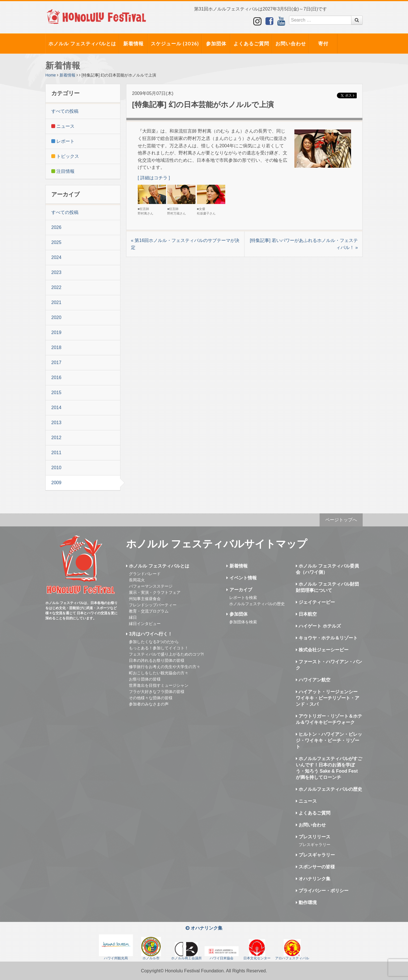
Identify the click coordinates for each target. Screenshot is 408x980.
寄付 (323, 44)
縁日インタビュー (145, 624)
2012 (56, 438)
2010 (56, 468)
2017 (56, 363)
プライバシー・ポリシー (322, 891)
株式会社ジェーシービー (322, 650)
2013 (56, 423)
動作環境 (306, 903)
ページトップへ (341, 520)
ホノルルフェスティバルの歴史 (257, 604)
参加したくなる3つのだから (154, 642)
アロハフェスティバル (292, 950)
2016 (56, 378)
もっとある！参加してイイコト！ (159, 648)
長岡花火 (137, 580)
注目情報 (63, 171)
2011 (56, 453)
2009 (56, 483)
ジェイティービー (315, 602)
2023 (56, 272)
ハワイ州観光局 (116, 947)
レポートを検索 (243, 598)
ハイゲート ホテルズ (318, 626)
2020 (56, 317)
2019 (56, 332)
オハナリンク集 (313, 879)
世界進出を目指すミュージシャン (159, 685)
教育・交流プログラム (149, 611)
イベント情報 (241, 578)
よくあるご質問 (251, 44)
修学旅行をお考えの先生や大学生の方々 (165, 667)
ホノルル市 (151, 949)
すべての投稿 (65, 111)
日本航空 (306, 614)
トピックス (65, 156)
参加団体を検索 (243, 622)
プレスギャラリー (314, 845)
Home (51, 75)
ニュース (63, 126)
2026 (56, 227)
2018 (56, 347)
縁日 (133, 617)
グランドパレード (145, 574)
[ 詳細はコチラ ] (154, 178)
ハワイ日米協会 (222, 953)
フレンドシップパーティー (153, 605)
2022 (56, 287)
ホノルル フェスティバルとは (82, 44)
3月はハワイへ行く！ (149, 634)
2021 (56, 302)
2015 (56, 393)
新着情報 (133, 44)
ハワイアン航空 (313, 680)
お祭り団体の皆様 (145, 679)
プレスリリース (313, 837)
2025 (56, 242)
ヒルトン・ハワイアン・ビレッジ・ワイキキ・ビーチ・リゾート (329, 740)
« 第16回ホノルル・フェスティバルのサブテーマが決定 (185, 244)
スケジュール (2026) (175, 44)
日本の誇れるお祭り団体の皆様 (157, 660)
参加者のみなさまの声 (149, 704)
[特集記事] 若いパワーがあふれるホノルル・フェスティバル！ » (304, 244)
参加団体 (216, 44)
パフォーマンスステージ (151, 586)
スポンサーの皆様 (315, 867)
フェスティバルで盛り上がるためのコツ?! (166, 654)
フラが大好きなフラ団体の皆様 (157, 692)
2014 (56, 408)
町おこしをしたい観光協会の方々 (159, 673)
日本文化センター (257, 950)
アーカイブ (239, 590)
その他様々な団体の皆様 (151, 698)
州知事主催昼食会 (145, 599)
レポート (63, 141)
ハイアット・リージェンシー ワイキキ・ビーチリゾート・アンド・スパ (328, 698)
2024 (56, 257)
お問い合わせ (291, 44)
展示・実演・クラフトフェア (155, 592)
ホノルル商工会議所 (186, 951)
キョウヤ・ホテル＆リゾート (327, 638)
